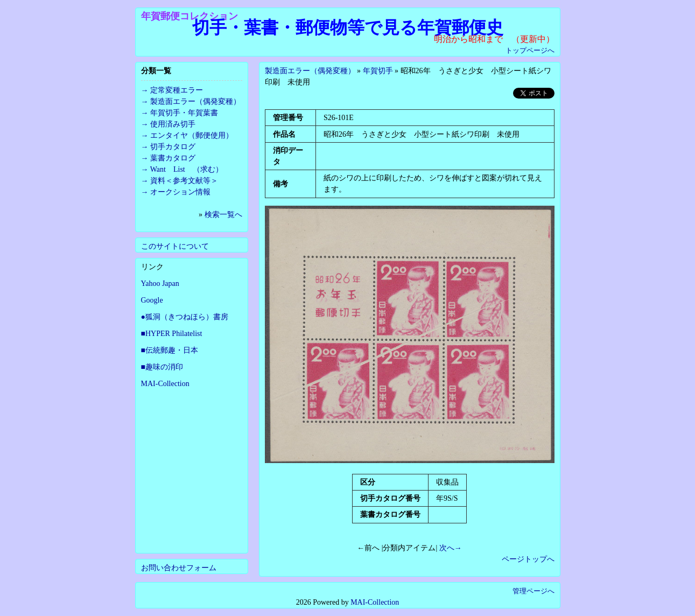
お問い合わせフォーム (179, 568)
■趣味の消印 (162, 367)
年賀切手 (378, 71)
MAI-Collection (165, 384)
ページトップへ (528, 559)
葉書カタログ (173, 158)
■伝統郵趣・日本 (170, 350)
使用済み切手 (173, 124)
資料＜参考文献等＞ (184, 181)
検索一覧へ (223, 215)
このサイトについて (175, 246)
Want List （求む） (187, 169)
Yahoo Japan (160, 283)
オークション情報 (180, 192)
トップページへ (530, 50)
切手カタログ (173, 147)
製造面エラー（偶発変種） (310, 71)
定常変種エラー (177, 90)
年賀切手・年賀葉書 (184, 113)
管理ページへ (533, 591)
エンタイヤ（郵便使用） (192, 135)
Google (152, 300)
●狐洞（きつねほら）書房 (185, 317)
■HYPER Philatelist (172, 334)
